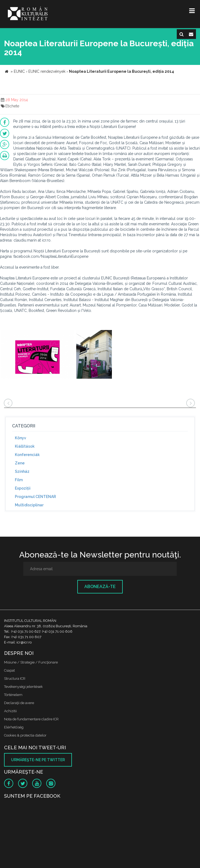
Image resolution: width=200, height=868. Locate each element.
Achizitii (10, 711)
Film (19, 480)
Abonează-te (100, 587)
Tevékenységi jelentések (23, 687)
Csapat (9, 670)
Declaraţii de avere (19, 703)
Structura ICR (15, 679)
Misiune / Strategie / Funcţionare (31, 662)
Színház (22, 471)
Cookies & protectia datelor (25, 735)
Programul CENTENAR (35, 497)
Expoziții (23, 488)
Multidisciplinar (29, 505)
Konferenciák (27, 455)
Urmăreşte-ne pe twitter (38, 760)
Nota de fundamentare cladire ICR (31, 719)
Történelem (13, 695)
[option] (37, 355)
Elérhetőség (14, 727)
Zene (20, 463)
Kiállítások (25, 446)
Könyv (21, 438)
